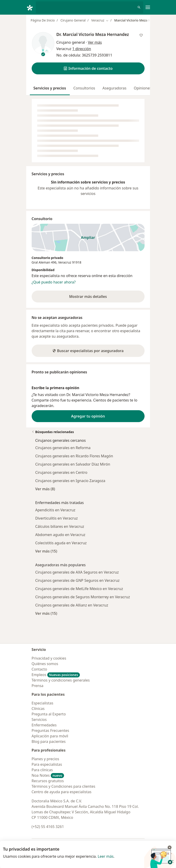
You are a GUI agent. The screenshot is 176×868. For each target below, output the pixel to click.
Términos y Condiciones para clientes (64, 786)
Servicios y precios (50, 88)
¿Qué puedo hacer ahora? (54, 282)
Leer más (106, 856)
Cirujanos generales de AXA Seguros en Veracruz (77, 572)
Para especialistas (47, 764)
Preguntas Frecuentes (50, 731)
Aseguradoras (115, 88)
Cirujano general (71, 42)
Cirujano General (73, 20)
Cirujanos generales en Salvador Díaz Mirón (73, 464)
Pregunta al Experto (49, 714)
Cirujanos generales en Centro (61, 472)
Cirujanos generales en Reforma (63, 448)
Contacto (39, 669)
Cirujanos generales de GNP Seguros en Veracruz (78, 580)
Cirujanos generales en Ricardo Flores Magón (74, 456)
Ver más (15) (46, 551)
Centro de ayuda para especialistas (62, 792)
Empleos (56, 675)
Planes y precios (45, 759)
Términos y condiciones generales (61, 680)
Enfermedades (44, 725)
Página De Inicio (43, 20)
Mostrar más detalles (94, 298)
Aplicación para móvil (50, 736)
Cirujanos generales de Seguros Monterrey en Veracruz (83, 597)
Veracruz (65, 262)
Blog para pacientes (49, 741)
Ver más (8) (45, 489)
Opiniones (143, 88)
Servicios (39, 720)
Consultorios (84, 88)
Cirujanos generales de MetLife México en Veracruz (79, 589)
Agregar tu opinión (88, 416)
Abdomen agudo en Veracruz (60, 535)
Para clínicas (42, 770)
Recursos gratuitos (48, 781)
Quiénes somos (45, 664)
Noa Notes (48, 775)
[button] (88, 68)
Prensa (38, 686)
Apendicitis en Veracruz (55, 510)
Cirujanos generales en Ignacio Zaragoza (70, 481)
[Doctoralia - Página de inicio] (31, 7)
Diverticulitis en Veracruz (57, 518)
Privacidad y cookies (49, 658)
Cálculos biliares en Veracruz (60, 526)
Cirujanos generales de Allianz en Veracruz (72, 605)
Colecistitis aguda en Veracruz (61, 543)
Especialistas (43, 703)
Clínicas (38, 709)
